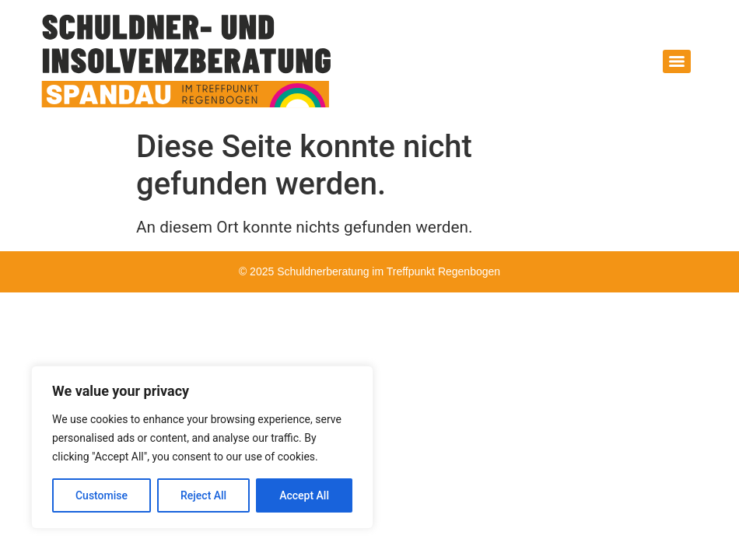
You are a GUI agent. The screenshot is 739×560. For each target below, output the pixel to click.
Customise (102, 495)
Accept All (304, 495)
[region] (202, 447)
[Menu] (677, 61)
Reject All (203, 495)
